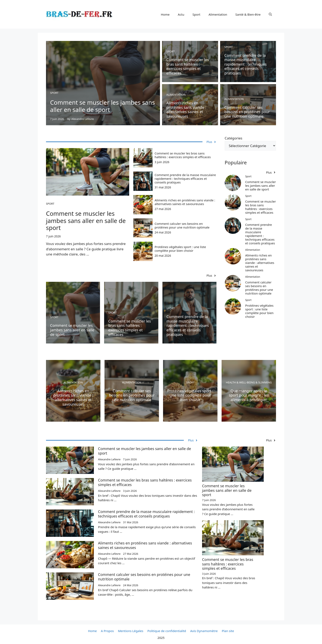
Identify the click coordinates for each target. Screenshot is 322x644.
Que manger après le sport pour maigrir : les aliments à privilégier (249, 395)
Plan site (228, 631)
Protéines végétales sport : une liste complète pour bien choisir (180, 249)
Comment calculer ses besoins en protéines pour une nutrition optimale (247, 112)
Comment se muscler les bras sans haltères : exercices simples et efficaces (188, 66)
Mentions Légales (131, 631)
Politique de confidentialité (167, 631)
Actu (181, 14)
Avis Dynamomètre (204, 631)
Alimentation (218, 14)
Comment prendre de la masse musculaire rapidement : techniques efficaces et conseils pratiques (246, 64)
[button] (270, 14)
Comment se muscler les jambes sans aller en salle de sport (102, 106)
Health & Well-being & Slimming (249, 382)
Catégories (233, 138)
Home (165, 14)
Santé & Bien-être (248, 14)
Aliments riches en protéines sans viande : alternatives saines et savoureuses (186, 110)
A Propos (107, 631)
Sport (196, 14)
